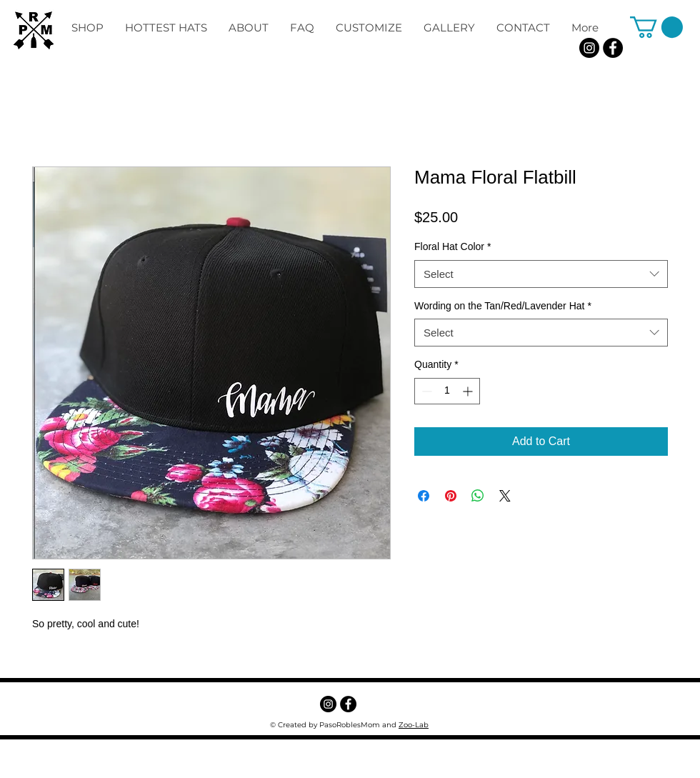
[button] (656, 27)
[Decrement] (425, 391)
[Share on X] (505, 496)
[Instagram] (589, 48)
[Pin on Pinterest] (451, 496)
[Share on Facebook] (424, 496)
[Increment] (469, 391)
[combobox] (541, 274)
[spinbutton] (447, 391)
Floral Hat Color (452, 246)
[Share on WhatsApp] (478, 496)
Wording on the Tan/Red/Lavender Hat (503, 306)
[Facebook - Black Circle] (613, 48)
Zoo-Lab (414, 725)
